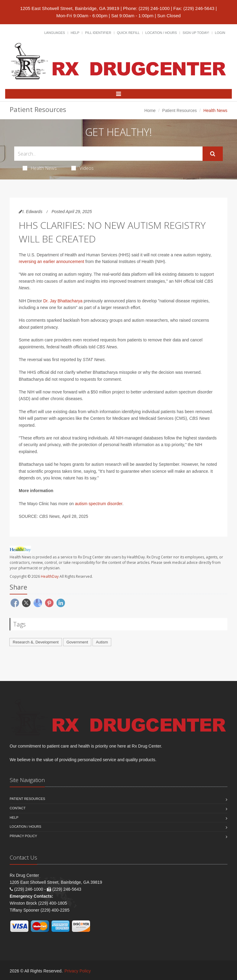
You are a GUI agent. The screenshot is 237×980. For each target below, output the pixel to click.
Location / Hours (161, 33)
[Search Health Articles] (108, 154)
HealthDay (50, 576)
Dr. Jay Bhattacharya (63, 301)
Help (75, 33)
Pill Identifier (98, 33)
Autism (102, 642)
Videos (83, 168)
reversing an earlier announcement (51, 261)
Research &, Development (36, 642)
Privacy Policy (23, 836)
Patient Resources (180, 110)
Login (220, 33)
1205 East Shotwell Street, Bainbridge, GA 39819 (70, 8)
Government (77, 642)
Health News (40, 168)
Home (150, 110)
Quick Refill (128, 33)
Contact (18, 808)
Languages (54, 33)
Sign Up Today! (196, 33)
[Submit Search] (213, 154)
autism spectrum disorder (99, 504)
